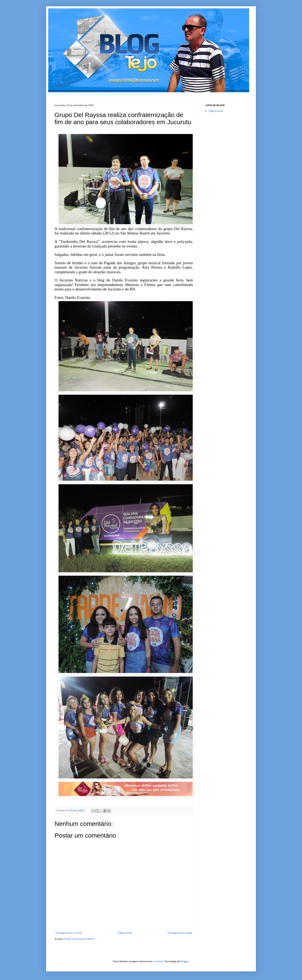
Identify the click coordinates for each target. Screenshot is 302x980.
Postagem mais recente (69, 933)
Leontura (158, 961)
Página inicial (125, 933)
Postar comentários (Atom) (79, 939)
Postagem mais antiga (180, 933)
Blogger (185, 961)
